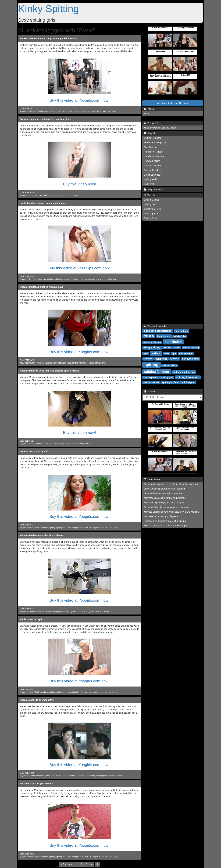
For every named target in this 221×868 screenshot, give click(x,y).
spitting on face (77, 444)
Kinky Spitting (49, 9)
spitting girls (167, 378)
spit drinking (101, 111)
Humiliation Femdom (154, 156)
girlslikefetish (180, 336)
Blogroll (149, 133)
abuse (50, 195)
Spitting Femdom (152, 138)
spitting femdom (74, 195)
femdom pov (164, 336)
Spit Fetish (149, 184)
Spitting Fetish (151, 179)
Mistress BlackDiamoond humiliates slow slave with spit (171, 512)
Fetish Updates (151, 214)
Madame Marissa (36, 363)
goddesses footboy (152, 342)
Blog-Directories (154, 190)
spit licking (91, 111)
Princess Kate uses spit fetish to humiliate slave (45, 119)
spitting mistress (151, 382)
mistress (38, 195)
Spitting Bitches (152, 200)
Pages (149, 109)
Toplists (149, 195)
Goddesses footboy (37, 776)
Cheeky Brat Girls (153, 209)
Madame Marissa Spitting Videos (160, 128)
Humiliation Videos (153, 152)
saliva (94, 279)
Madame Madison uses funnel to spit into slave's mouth (49, 371)
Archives (150, 392)
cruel (45, 195)
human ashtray (95, 363)
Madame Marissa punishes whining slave (41, 287)
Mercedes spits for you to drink (36, 784)
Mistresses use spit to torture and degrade (165, 498)
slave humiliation (115, 776)
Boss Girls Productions (39, 528)
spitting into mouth (80, 363)
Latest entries (152, 479)
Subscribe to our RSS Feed (173, 103)
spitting (32, 444)
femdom (40, 444)
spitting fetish (56, 111)
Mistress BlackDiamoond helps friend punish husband (49, 38)
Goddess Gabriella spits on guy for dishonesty (167, 507)
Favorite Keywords (155, 326)
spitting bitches (170, 365)
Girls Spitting (150, 147)
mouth (177, 348)
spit (55, 195)
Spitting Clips (150, 218)
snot (48, 776)
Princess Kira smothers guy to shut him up (165, 521)
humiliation (80, 776)
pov (109, 111)
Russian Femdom (153, 166)
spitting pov (93, 528)
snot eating (91, 776)
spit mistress (80, 111)
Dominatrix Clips (152, 161)
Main (146, 114)
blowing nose (102, 776)
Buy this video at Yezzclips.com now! (80, 268)
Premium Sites (153, 123)
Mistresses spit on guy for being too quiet (164, 503)
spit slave (67, 363)
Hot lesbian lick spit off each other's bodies (43, 203)
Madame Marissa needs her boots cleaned (42, 535)
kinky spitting (68, 111)
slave (114, 111)
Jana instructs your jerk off (34, 451)
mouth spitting (85, 279)
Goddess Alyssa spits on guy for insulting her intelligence (172, 484)
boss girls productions (158, 331)
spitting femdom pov (79, 528)
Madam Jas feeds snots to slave (37, 700)
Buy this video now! (80, 184)
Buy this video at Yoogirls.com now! (79, 100)
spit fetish (62, 195)
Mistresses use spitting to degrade (161, 516)
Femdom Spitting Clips (155, 142)
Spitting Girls (150, 204)
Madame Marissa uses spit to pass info (163, 493)
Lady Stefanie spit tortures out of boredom (165, 489)
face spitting (48, 279)
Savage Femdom (152, 170)
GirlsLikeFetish (35, 279)
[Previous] (66, 864)
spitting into (59, 279)
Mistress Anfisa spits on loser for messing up (166, 526)
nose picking (56, 776)
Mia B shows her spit (31, 619)
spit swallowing (109, 279)
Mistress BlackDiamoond (40, 111)
